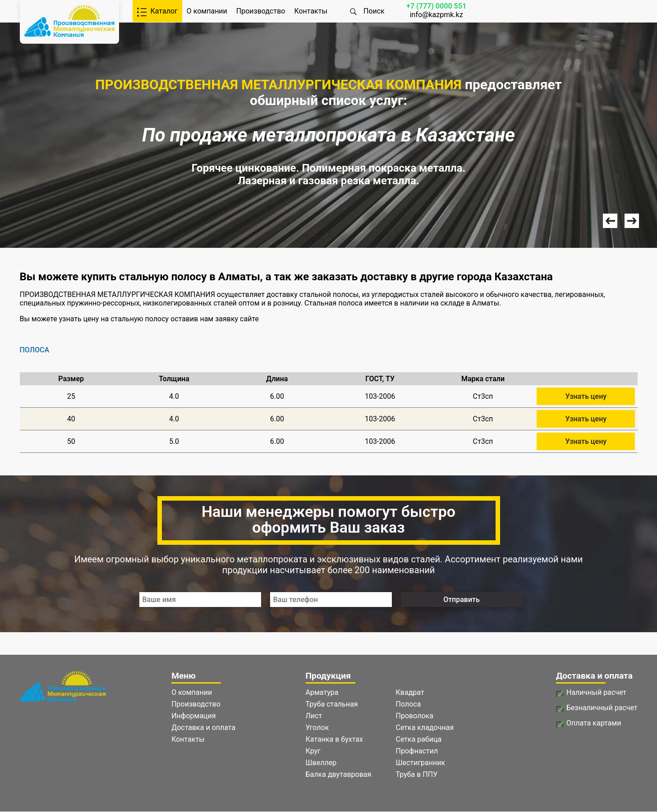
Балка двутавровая (339, 774)
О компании (207, 11)
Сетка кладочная (425, 728)
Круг (313, 751)
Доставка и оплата (203, 728)
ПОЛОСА (35, 350)
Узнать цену (586, 396)
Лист (314, 716)
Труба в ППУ (417, 774)
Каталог (164, 11)
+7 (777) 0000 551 (436, 6)
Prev (610, 221)
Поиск (374, 11)
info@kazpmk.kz (436, 15)
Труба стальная (332, 704)
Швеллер (321, 763)
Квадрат (410, 692)
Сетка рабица (419, 739)
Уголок (317, 728)
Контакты (310, 11)
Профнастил (417, 751)
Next (632, 221)
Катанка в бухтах (334, 739)
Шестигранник (421, 763)
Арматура (322, 692)
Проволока (415, 716)
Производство (261, 11)
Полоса (409, 704)
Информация (193, 716)
